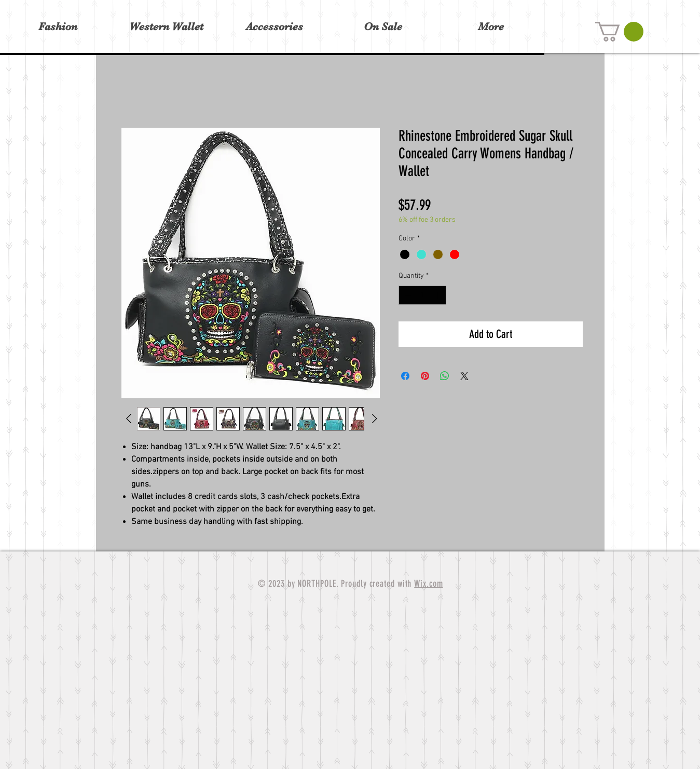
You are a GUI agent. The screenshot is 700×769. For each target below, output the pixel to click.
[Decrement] (407, 295)
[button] (619, 32)
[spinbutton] (422, 295)
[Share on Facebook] (405, 376)
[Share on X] (464, 376)
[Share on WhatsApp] (445, 376)
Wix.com (428, 584)
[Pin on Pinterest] (425, 376)
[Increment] (438, 295)
